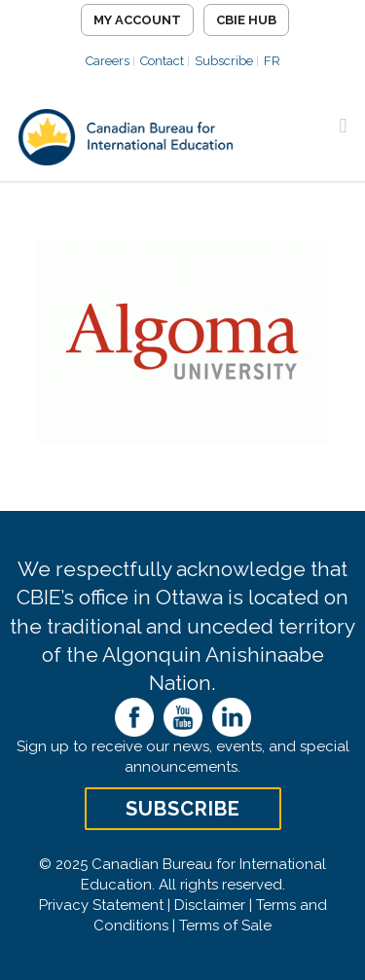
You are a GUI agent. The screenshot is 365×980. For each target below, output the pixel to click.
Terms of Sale (225, 926)
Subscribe (224, 61)
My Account (137, 20)
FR (272, 61)
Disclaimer (210, 905)
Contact (162, 61)
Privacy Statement (101, 905)
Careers (108, 61)
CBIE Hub (246, 20)
